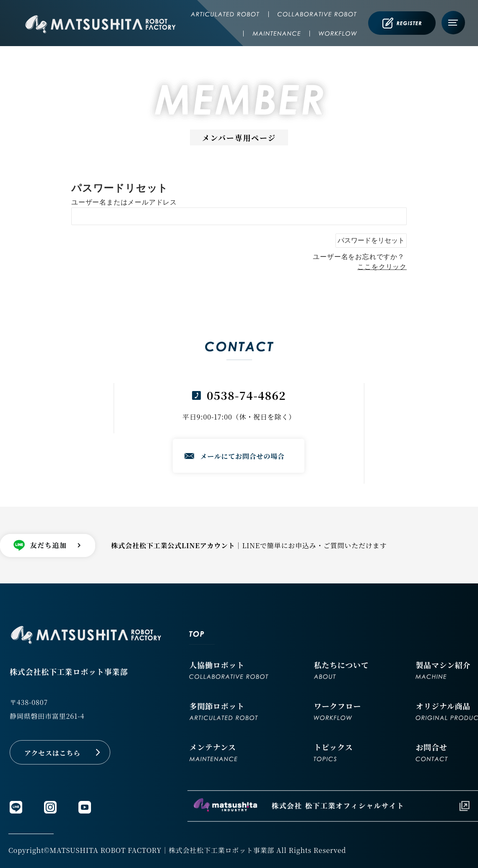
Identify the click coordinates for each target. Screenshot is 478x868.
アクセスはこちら (52, 753)
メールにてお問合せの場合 (243, 456)
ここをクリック (382, 267)
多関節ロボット (223, 710)
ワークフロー (337, 710)
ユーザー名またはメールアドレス (124, 202)
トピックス (333, 751)
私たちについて (341, 669)
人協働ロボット (229, 669)
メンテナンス (213, 751)
